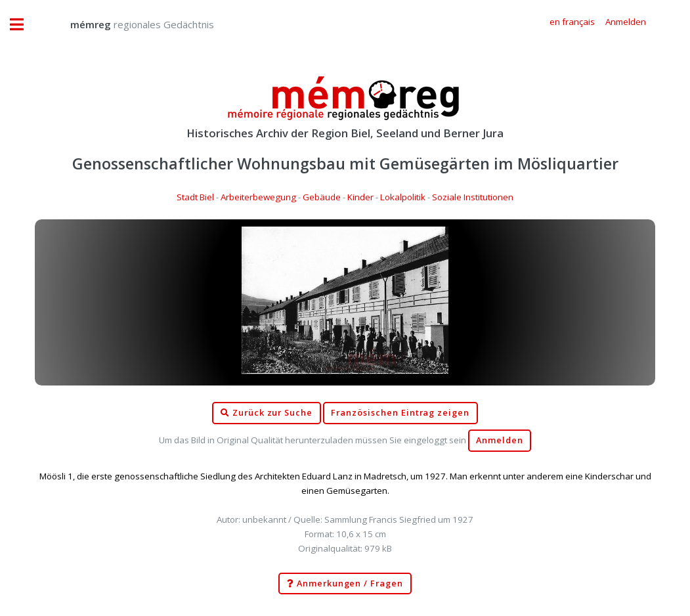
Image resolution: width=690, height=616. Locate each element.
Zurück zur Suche (267, 413)
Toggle (24, 25)
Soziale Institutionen (473, 197)
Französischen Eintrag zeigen (400, 413)
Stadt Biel (195, 197)
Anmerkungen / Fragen (345, 584)
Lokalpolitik (403, 197)
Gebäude (322, 197)
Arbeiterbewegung (258, 197)
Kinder (360, 197)
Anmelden (500, 440)
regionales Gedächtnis (129, 24)
